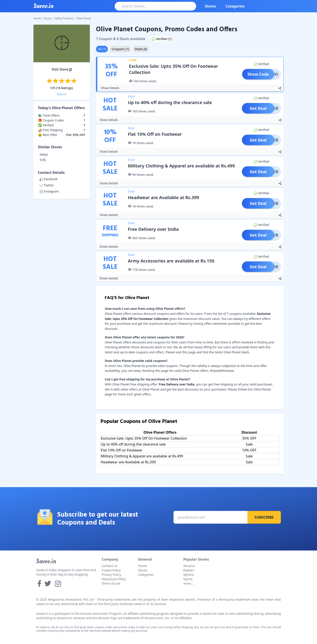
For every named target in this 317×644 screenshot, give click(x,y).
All (102, 49)
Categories (235, 6)
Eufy (43, 160)
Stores (210, 6)
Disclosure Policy (114, 579)
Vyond (188, 579)
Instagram (49, 191)
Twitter (47, 185)
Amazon (189, 566)
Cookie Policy (111, 570)
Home (37, 18)
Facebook (49, 179)
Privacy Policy (111, 575)
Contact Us (110, 566)
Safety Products (64, 18)
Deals (141, 49)
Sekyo (44, 154)
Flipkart (189, 570)
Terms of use (111, 583)
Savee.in (46, 561)
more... (188, 583)
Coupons (120, 49)
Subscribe (264, 517)
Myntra (189, 575)
